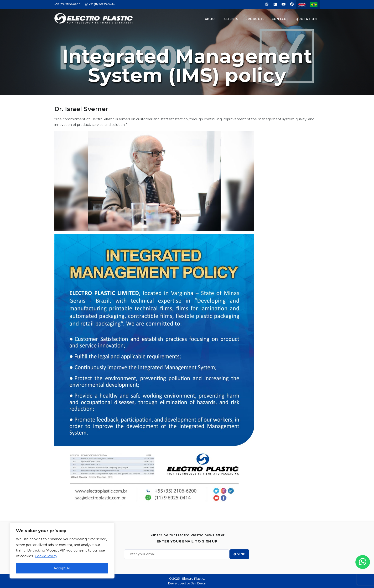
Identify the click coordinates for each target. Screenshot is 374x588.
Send (239, 554)
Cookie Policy (46, 556)
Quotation (306, 19)
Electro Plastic (193, 578)
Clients (231, 19)
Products (255, 19)
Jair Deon (199, 583)
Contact (280, 19)
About (211, 19)
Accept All (62, 568)
